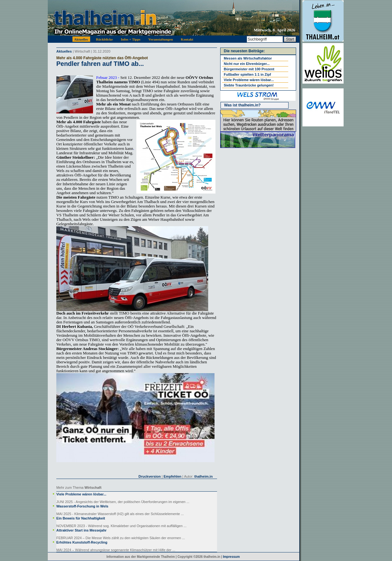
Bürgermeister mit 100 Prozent (249, 69)
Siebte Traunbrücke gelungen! (249, 85)
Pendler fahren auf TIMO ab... (100, 64)
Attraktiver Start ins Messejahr (81, 530)
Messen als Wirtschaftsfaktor (248, 58)
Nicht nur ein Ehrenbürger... (247, 64)
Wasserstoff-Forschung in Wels (82, 506)
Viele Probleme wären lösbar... (81, 494)
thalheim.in (203, 476)
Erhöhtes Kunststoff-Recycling (82, 542)
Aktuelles (64, 51)
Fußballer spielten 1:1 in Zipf (247, 74)
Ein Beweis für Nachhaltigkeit (81, 518)
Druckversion (150, 476)
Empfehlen (172, 476)
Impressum (231, 557)
